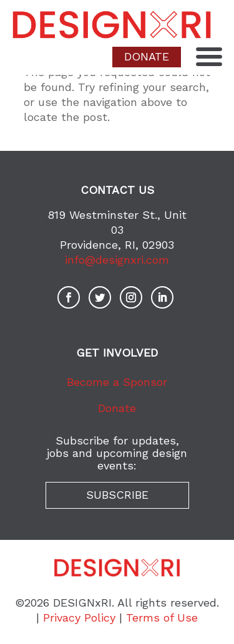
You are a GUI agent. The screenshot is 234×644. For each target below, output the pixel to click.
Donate (117, 408)
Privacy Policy (79, 618)
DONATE (147, 56)
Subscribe (117, 495)
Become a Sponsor (117, 382)
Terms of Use (162, 618)
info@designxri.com (117, 260)
